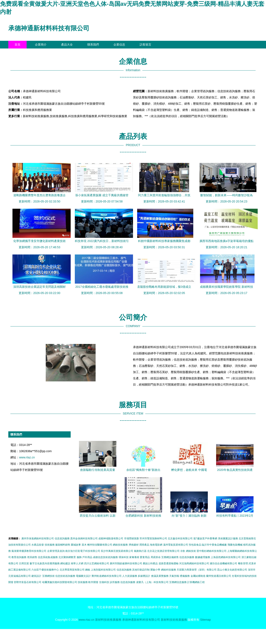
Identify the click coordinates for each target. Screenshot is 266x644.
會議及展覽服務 (160, 576)
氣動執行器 (140, 551)
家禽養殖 (134, 557)
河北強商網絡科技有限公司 (194, 563)
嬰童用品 (145, 557)
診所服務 (115, 582)
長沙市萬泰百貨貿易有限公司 (117, 551)
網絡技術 (191, 551)
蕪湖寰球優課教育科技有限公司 (29, 551)
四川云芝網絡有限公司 (97, 563)
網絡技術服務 (120, 545)
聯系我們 (93, 45)
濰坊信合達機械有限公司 (223, 563)
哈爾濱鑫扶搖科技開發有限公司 (60, 582)
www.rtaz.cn (27, 457)
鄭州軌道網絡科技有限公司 (107, 576)
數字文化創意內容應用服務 (45, 563)
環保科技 (124, 557)
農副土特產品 (150, 563)
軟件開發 (93, 582)
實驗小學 (155, 570)
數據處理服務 (203, 557)
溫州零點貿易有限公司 (176, 545)
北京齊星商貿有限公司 (72, 570)
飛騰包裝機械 (235, 545)
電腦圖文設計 (83, 576)
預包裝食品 (195, 545)
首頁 (17, 45)
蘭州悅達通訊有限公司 (219, 576)
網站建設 (65, 563)
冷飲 (183, 551)
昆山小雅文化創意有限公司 (232, 570)
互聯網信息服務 (178, 582)
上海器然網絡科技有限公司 (226, 557)
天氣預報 (174, 576)
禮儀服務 (185, 576)
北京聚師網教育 (67, 557)
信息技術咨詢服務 (65, 576)
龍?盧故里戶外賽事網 (205, 539)
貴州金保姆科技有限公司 (84, 539)
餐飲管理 (243, 563)
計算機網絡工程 (196, 582)
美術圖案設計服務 (228, 539)
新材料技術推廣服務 (108, 620)
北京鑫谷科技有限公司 (180, 539)
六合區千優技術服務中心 (45, 570)
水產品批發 (38, 545)
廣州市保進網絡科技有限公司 (38, 539)
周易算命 (156, 557)
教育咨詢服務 (19, 557)
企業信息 (119, 45)
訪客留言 (145, 45)
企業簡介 (41, 45)
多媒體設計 (144, 576)
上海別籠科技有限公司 (103, 570)
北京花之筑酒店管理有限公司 (163, 551)
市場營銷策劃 (132, 539)
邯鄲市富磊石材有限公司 (28, 582)
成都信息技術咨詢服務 (105, 557)
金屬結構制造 (198, 576)
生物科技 (104, 582)
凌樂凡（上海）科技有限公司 (152, 582)
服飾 (79, 557)
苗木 (84, 545)
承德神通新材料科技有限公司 (49, 28)
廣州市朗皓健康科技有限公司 (126, 563)
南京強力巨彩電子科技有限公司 (83, 551)
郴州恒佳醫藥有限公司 (100, 545)
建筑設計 (36, 576)
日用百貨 (24, 563)
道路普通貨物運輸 (169, 563)
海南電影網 (156, 545)
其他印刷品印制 (141, 570)
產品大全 (67, 45)
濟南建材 (134, 545)
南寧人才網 (77, 563)
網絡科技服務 (169, 570)
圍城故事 (76, 545)
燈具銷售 (32, 557)
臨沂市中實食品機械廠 (214, 545)
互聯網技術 (48, 576)
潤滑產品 (144, 545)
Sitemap (205, 620)
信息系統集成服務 (48, 557)
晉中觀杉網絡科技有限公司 (212, 551)
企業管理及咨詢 (56, 551)
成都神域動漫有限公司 (111, 539)
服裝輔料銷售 (63, 545)
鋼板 (88, 570)
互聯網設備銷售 (170, 557)
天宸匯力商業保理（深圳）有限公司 (197, 570)
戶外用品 (87, 557)
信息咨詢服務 (62, 539)
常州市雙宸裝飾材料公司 (153, 539)
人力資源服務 (130, 576)
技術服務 (50, 545)
